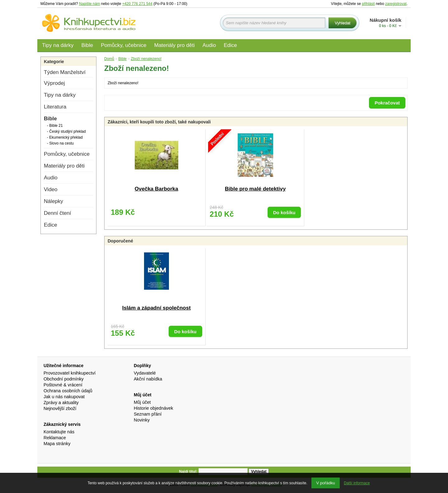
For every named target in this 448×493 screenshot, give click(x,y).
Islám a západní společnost (156, 308)
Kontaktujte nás (59, 432)
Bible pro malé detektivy (255, 189)
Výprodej (54, 83)
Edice (230, 45)
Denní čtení (57, 213)
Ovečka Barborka (156, 189)
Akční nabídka (148, 379)
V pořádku (326, 483)
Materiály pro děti (174, 45)
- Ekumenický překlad (65, 137)
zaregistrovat (396, 4)
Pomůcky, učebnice (124, 45)
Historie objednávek (153, 408)
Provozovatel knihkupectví (70, 373)
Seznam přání (148, 414)
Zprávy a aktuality (61, 403)
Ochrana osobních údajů (68, 391)
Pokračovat (387, 103)
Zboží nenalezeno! (146, 59)
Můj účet (142, 402)
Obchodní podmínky (64, 379)
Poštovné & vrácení (63, 385)
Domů (109, 59)
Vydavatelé (145, 373)
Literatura (55, 107)
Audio (209, 45)
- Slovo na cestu (60, 143)
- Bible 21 (55, 126)
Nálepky (54, 201)
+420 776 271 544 (137, 4)
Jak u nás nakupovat (64, 397)
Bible (87, 45)
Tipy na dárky (58, 45)
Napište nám (89, 4)
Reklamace (55, 438)
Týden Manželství (65, 72)
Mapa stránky (57, 444)
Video (51, 189)
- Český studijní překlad (66, 131)
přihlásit (368, 4)
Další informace (357, 483)
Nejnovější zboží (60, 408)
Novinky (142, 420)
